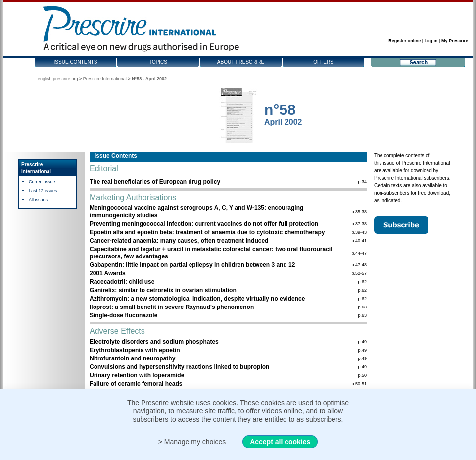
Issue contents (76, 62)
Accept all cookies (280, 442)
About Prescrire (241, 62)
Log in (431, 41)
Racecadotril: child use (122, 282)
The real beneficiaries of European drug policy (155, 182)
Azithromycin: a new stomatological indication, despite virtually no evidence (197, 299)
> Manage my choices (192, 442)
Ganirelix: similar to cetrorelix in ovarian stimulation (163, 290)
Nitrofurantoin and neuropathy (132, 358)
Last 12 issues (43, 191)
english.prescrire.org (58, 79)
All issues (38, 200)
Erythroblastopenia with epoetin (135, 350)
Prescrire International (105, 79)
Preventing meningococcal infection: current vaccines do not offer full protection (204, 224)
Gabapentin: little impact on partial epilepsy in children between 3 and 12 (192, 265)
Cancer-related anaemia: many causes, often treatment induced (179, 241)
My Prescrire (455, 41)
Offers (323, 62)
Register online (405, 41)
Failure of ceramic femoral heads (136, 384)
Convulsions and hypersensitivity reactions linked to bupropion (179, 367)
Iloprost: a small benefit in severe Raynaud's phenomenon (172, 307)
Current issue (42, 182)
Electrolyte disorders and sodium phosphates (154, 342)
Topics (158, 62)
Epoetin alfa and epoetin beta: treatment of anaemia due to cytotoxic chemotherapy (207, 232)
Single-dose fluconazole (123, 315)
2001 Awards (108, 273)
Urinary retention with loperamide (137, 375)
